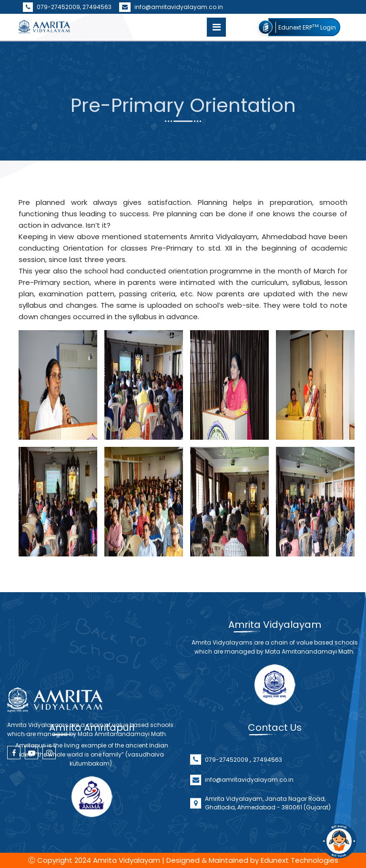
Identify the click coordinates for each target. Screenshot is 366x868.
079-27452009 (227, 776)
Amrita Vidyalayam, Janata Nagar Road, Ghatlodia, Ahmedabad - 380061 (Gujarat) (268, 820)
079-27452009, (53, 7)
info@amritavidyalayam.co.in (171, 7)
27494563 (97, 7)
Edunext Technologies (300, 860)
